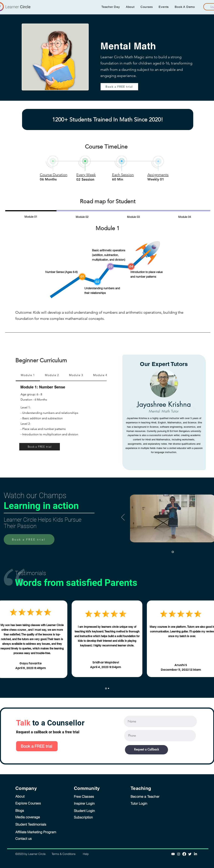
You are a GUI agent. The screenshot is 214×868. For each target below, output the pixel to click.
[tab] (31, 216)
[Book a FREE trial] (119, 87)
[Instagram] (179, 854)
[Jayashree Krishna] (163, 454)
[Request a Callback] (146, 750)
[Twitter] (190, 854)
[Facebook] (184, 854)
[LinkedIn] (195, 854)
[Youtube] (173, 854)
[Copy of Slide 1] (108, 688)
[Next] (194, 410)
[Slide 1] (173, 552)
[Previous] (132, 410)
